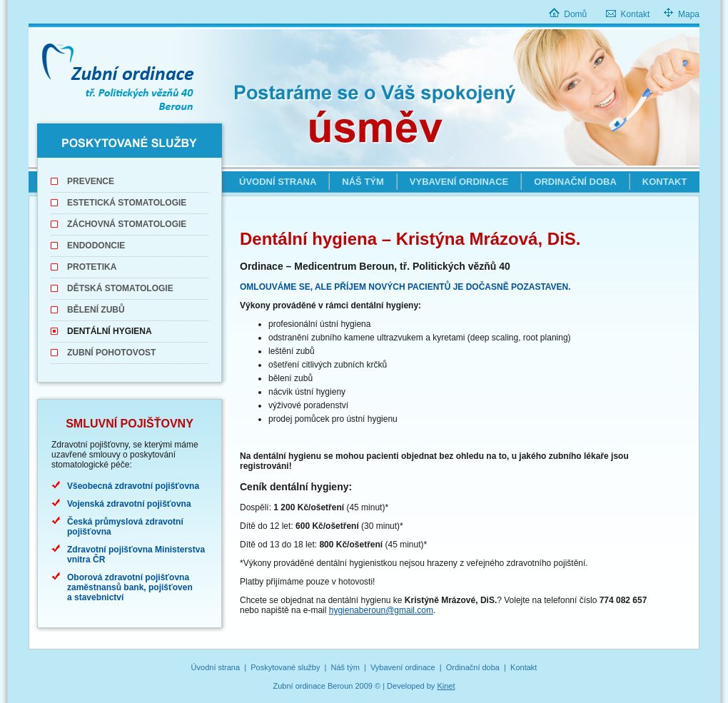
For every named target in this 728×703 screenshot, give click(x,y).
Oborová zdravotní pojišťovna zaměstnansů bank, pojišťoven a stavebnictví (130, 587)
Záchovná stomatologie (127, 224)
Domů (575, 14)
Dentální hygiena (110, 331)
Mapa (689, 14)
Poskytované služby (285, 667)
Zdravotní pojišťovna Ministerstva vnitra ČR (136, 555)
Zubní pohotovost (111, 353)
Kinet (446, 686)
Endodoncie (96, 246)
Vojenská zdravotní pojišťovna (129, 504)
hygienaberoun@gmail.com (381, 610)
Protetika (92, 267)
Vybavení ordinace (459, 182)
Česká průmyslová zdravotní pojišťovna (125, 527)
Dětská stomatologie (120, 288)
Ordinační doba (575, 182)
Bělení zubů (96, 310)
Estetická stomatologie (127, 203)
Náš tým (363, 182)
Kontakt (636, 14)
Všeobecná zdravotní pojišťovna (133, 486)
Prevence (91, 181)
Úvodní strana (278, 182)
